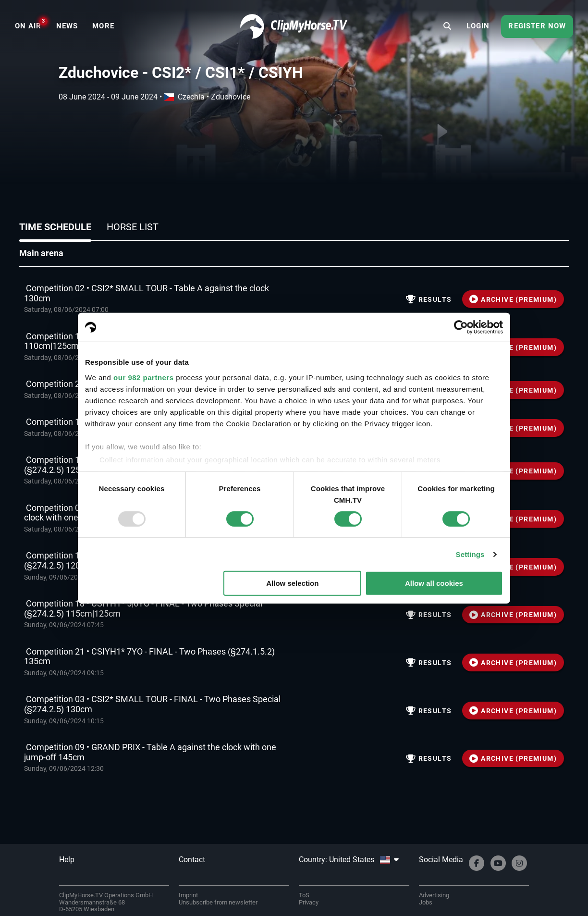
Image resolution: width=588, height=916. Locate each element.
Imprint (188, 895)
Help (67, 860)
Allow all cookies (434, 583)
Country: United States (349, 860)
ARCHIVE (513, 299)
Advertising (434, 895)
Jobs (426, 902)
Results (429, 299)
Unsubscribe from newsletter (218, 902)
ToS (304, 895)
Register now (537, 26)
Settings (470, 554)
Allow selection (292, 583)
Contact (192, 860)
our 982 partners (144, 377)
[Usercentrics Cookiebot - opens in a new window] (461, 327)
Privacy (309, 902)
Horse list (133, 227)
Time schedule (55, 227)
